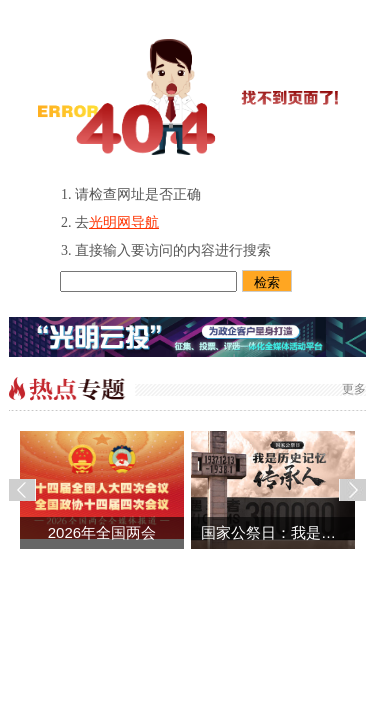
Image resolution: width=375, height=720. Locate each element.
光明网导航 (124, 222)
